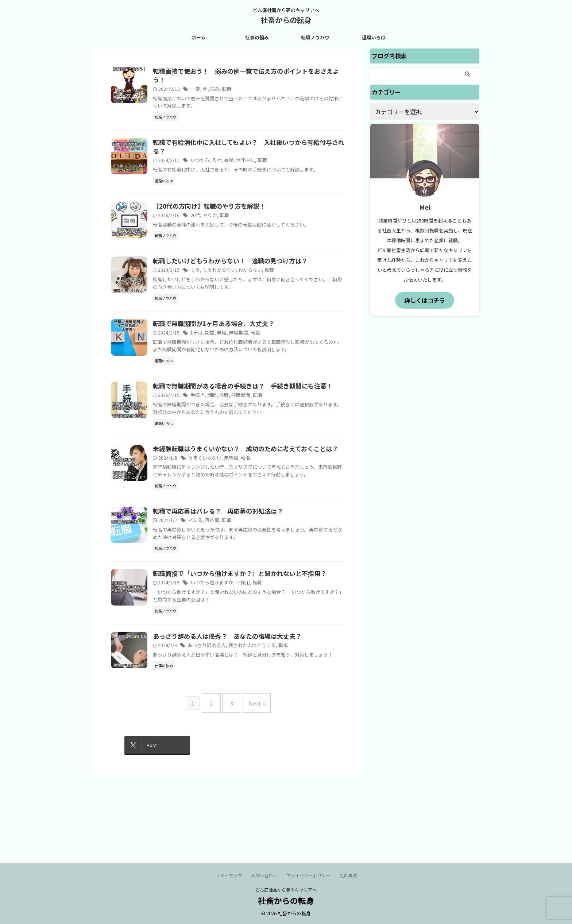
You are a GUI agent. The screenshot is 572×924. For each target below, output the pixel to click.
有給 (244, 163)
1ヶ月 (214, 362)
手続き (215, 432)
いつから (217, 163)
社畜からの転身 (286, 20)
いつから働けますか (228, 652)
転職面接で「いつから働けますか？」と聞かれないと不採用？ (253, 642)
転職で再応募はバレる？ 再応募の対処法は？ (232, 573)
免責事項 (348, 876)
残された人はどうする (266, 721)
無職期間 (254, 362)
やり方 (227, 223)
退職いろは (374, 37)
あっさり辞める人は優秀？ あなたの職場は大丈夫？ (241, 712)
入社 (233, 163)
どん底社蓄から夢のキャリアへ (286, 890)
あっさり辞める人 (224, 721)
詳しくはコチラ (425, 299)
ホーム (199, 37)
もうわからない (235, 293)
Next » (253, 791)
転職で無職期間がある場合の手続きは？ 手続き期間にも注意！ (256, 423)
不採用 (257, 652)
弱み (232, 90)
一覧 (213, 90)
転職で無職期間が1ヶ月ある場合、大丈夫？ (228, 353)
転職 (243, 90)
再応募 (229, 582)
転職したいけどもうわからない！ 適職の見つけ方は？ (244, 283)
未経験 (246, 511)
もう (213, 293)
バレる (213, 582)
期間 (227, 362)
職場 (294, 721)
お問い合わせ (264, 876)
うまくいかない (222, 511)
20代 (213, 223)
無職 (238, 362)
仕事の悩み (257, 37)
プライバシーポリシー (308, 876)
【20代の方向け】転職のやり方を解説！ (224, 214)
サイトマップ (229, 876)
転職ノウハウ (315, 37)
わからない (264, 293)
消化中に (260, 163)
